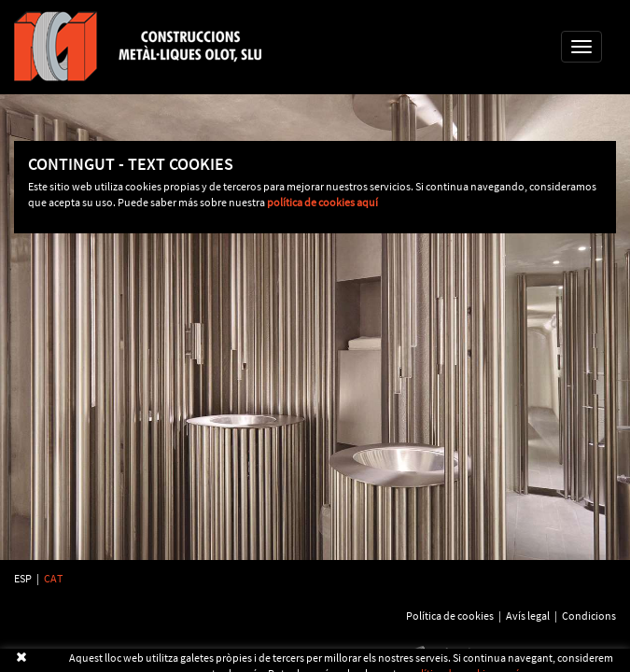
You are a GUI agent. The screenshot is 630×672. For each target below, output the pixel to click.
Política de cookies (450, 616)
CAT (53, 578)
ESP (23, 578)
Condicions (589, 616)
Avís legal (528, 616)
